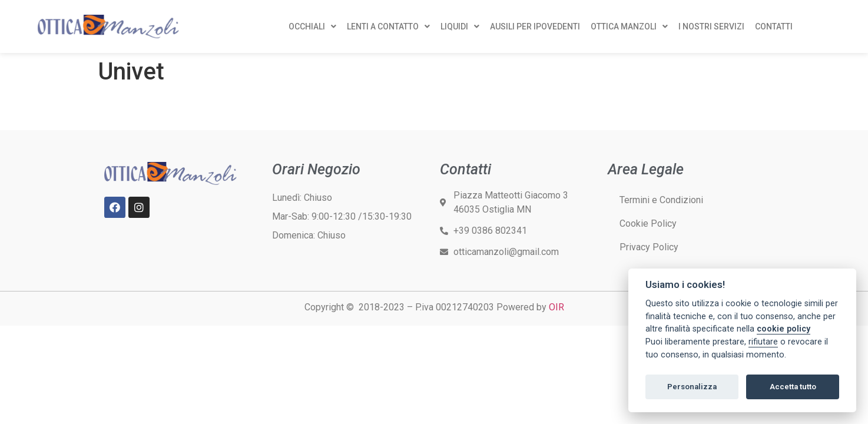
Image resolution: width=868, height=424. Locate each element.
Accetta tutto (793, 387)
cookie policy (783, 329)
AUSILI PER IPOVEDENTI (535, 26)
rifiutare (763, 342)
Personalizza (692, 387)
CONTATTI (774, 26)
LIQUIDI (460, 26)
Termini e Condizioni (661, 200)
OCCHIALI (312, 26)
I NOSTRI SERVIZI (711, 26)
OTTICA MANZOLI (629, 26)
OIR (556, 307)
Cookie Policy (648, 223)
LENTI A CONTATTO (388, 26)
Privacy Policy (649, 247)
